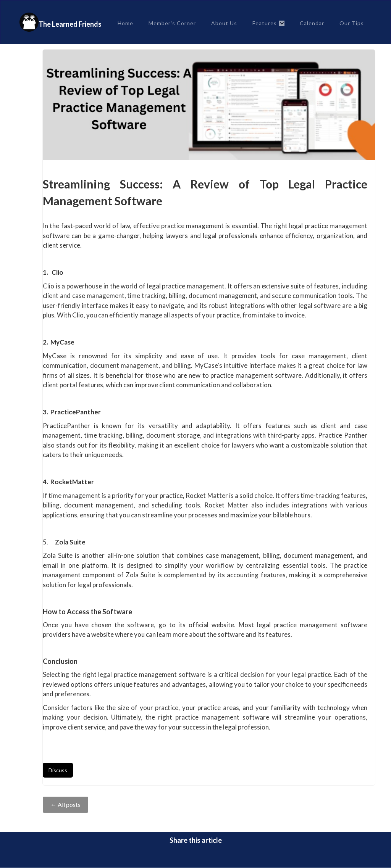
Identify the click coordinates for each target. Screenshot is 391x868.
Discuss (58, 770)
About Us (224, 23)
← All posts (65, 804)
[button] (268, 23)
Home (125, 23)
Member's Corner (172, 23)
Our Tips (352, 23)
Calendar (312, 23)
